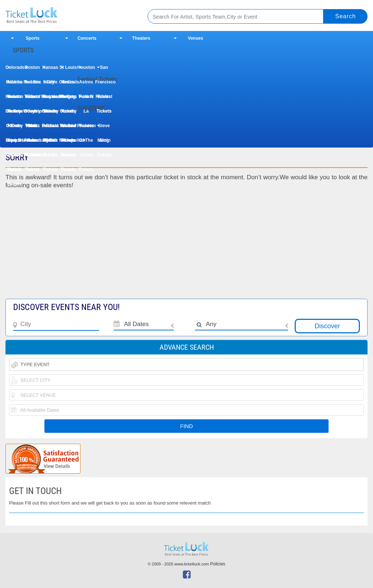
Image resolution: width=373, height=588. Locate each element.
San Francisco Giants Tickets (104, 70)
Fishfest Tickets (104, 99)
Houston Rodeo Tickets (14, 99)
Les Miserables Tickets (32, 143)
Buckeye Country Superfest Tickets (14, 113)
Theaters (141, 38)
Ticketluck (69, 15)
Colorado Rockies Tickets (14, 70)
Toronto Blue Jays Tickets (32, 84)
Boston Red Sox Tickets (32, 70)
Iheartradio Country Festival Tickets (50, 99)
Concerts (87, 38)
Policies (218, 564)
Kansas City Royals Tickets (50, 70)
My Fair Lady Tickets (50, 143)
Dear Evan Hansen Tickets (32, 128)
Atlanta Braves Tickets (14, 84)
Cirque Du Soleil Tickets (14, 143)
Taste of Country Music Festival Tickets (32, 99)
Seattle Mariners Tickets (50, 84)
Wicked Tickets (68, 128)
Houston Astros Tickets (86, 70)
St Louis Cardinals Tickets (68, 70)
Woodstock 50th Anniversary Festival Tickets (32, 113)
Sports (33, 38)
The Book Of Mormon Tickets (14, 128)
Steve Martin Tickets (104, 128)
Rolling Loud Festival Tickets (68, 99)
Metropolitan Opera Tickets (68, 143)
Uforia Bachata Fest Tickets (50, 113)
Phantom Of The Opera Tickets (86, 128)
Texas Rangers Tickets (68, 84)
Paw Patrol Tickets (50, 128)
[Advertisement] (186, 248)
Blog (104, 140)
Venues (196, 38)
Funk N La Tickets (86, 99)
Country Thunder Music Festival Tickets (68, 113)
